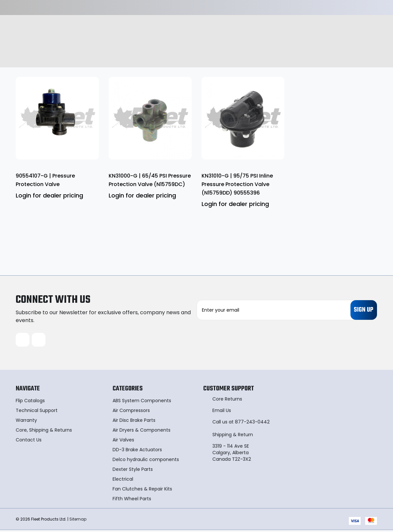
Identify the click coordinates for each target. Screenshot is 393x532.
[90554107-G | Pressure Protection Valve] (57, 118)
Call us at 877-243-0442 (241, 424)
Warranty (26, 422)
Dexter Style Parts (133, 471)
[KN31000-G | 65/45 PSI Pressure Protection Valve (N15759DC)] (150, 118)
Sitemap (78, 521)
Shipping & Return (233, 437)
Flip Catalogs (30, 403)
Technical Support (37, 412)
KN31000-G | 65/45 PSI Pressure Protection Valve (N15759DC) (150, 180)
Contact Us (29, 442)
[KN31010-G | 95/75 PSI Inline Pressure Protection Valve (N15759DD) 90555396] (243, 118)
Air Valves (123, 442)
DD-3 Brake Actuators (137, 452)
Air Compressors (131, 412)
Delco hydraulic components (146, 461)
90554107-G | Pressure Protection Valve (45, 180)
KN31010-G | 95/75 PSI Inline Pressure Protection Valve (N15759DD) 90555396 (237, 184)
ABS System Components (142, 403)
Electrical (123, 481)
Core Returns (227, 401)
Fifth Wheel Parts (132, 501)
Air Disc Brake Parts (134, 422)
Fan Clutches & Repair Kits (142, 491)
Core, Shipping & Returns (44, 432)
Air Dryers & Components (142, 432)
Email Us (222, 412)
